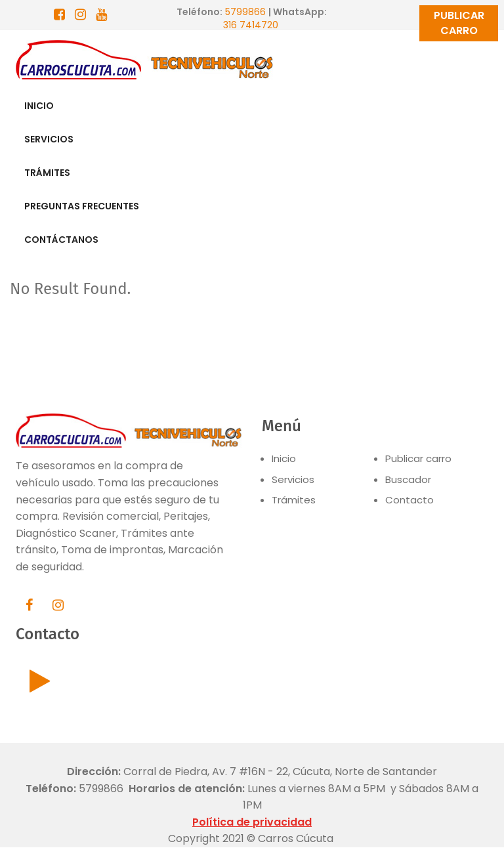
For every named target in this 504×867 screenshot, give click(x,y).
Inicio (284, 458)
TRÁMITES (47, 173)
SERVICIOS (49, 139)
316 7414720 (252, 25)
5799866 (245, 12)
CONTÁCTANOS (61, 240)
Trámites (294, 500)
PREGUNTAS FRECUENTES (82, 206)
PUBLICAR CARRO (459, 23)
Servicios (293, 479)
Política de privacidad (252, 822)
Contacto (409, 500)
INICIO (39, 106)
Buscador (408, 479)
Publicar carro (418, 458)
